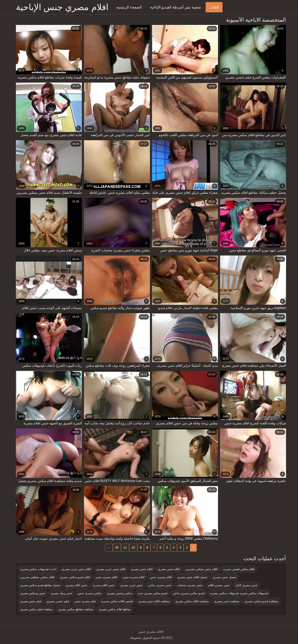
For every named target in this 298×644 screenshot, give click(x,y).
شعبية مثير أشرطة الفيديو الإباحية (174, 7)
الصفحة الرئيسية (127, 7)
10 (131, 548)
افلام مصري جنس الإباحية (60, 7)
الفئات (212, 7)
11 (123, 548)
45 (115, 548)
